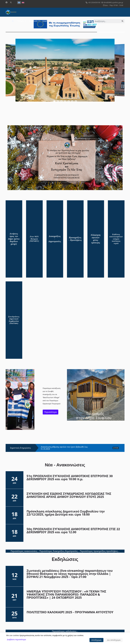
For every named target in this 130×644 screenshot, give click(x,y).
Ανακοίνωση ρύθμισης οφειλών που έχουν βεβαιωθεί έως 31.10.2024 (64, 448)
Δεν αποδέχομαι (114, 640)
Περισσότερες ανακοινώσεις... (25, 551)
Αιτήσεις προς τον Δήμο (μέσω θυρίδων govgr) (14, 239)
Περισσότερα (51, 412)
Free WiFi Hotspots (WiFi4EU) (34, 239)
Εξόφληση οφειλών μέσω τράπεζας (96, 239)
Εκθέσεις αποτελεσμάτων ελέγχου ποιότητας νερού (116, 239)
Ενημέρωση (33, 21)
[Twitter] (11, 2)
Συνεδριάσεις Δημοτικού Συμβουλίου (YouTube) (14, 320)
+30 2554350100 (94, 2)
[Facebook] (7, 2)
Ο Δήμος (21, 21)
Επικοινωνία (86, 21)
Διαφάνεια (46, 21)
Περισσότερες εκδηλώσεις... (65, 631)
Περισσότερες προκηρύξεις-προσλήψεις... (100, 551)
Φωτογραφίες (73, 21)
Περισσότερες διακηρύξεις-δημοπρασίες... (59, 551)
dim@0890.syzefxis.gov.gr (113, 2)
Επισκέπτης (59, 21)
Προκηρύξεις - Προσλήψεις (75, 239)
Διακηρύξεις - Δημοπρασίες (55, 239)
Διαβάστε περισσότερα (16, 639)
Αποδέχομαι (97, 640)
